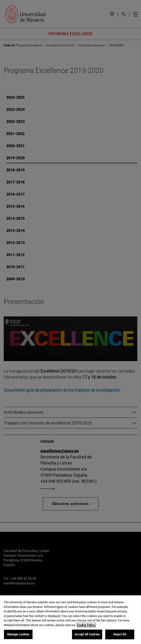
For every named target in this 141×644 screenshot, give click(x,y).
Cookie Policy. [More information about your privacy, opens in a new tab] (86, 625)
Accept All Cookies (87, 634)
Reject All (120, 634)
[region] (70, 620)
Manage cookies (18, 634)
